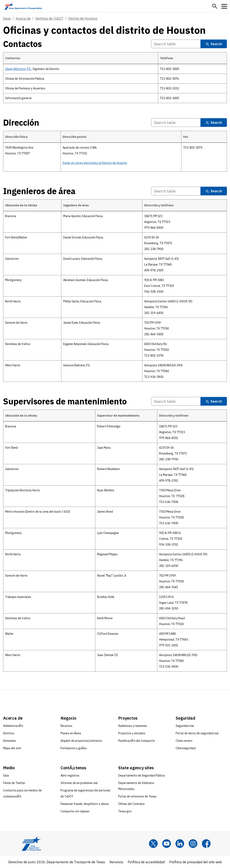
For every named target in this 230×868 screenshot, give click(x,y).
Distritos (9, 733)
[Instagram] (193, 844)
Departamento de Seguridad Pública (142, 775)
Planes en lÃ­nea (71, 733)
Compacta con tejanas (75, 811)
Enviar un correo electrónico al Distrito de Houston (95, 163)
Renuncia (116, 862)
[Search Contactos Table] (176, 44)
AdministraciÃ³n (13, 726)
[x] (153, 844)
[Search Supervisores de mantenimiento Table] (176, 401)
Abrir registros (70, 775)
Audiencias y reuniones (133, 726)
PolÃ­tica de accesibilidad (146, 862)
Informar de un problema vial (79, 783)
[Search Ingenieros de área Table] (176, 191)
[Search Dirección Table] (176, 123)
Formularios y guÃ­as (74, 748)
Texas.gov (125, 811)
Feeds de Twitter (14, 783)
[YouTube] (167, 844)
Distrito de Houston (83, 18)
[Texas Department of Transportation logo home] (23, 6)
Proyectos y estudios (132, 733)
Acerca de (23, 18)
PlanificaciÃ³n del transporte (136, 741)
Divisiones (10, 741)
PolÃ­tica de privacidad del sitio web (196, 862)
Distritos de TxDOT (49, 18)
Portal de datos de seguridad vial (197, 733)
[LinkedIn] (180, 844)
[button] (215, 6)
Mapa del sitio (12, 748)
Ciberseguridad (186, 748)
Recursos (66, 726)
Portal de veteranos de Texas (137, 796)
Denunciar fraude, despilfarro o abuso (85, 804)
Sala (6, 775)
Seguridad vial (185, 726)
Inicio (7, 18)
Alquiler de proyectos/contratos (81, 741)
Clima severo (184, 741)
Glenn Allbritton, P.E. (18, 69)
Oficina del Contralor (132, 804)
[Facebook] (206, 844)
